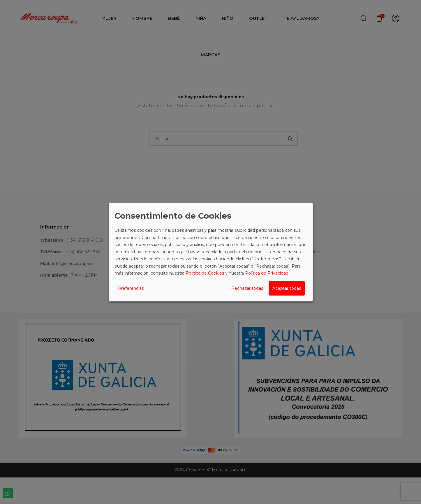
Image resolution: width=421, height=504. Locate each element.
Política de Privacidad (267, 273)
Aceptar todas (287, 288)
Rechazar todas (247, 288)
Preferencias (131, 288)
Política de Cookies (205, 273)
